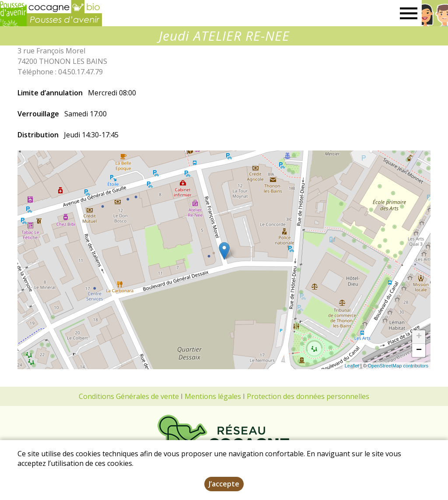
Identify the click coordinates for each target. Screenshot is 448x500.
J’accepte (224, 484)
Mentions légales (213, 396)
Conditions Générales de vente (129, 396)
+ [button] (419, 337)
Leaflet (352, 366)
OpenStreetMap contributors (398, 366)
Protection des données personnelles (308, 396)
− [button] (419, 350)
